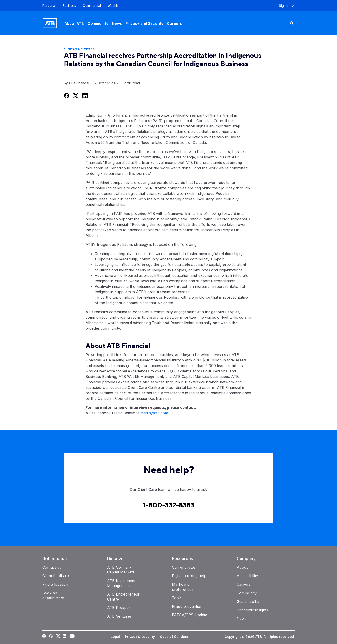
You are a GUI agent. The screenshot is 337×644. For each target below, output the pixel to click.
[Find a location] (55, 584)
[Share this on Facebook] (66, 95)
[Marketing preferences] (183, 587)
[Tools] (177, 598)
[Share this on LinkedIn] (84, 95)
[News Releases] (168, 49)
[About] (242, 567)
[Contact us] (52, 567)
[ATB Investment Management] (121, 583)
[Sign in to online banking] (288, 6)
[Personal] (47, 6)
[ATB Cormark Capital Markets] (121, 570)
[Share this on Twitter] (75, 95)
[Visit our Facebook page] (51, 637)
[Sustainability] (248, 601)
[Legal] (116, 637)
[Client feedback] (56, 576)
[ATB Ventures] (119, 616)
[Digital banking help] (189, 576)
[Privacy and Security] (144, 23)
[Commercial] (92, 6)
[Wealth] (113, 6)
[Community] (98, 23)
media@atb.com (154, 413)
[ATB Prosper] (119, 608)
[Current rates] (184, 567)
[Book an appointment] (53, 596)
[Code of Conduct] (174, 637)
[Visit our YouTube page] (71, 637)
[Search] (295, 23)
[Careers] (174, 23)
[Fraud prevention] (187, 606)
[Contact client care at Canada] (169, 505)
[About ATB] (74, 23)
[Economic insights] (253, 610)
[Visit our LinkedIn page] (65, 637)
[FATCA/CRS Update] (190, 615)
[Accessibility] (247, 576)
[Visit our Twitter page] (58, 637)
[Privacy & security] (140, 637)
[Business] (69, 6)
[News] (117, 23)
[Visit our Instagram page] (44, 637)
